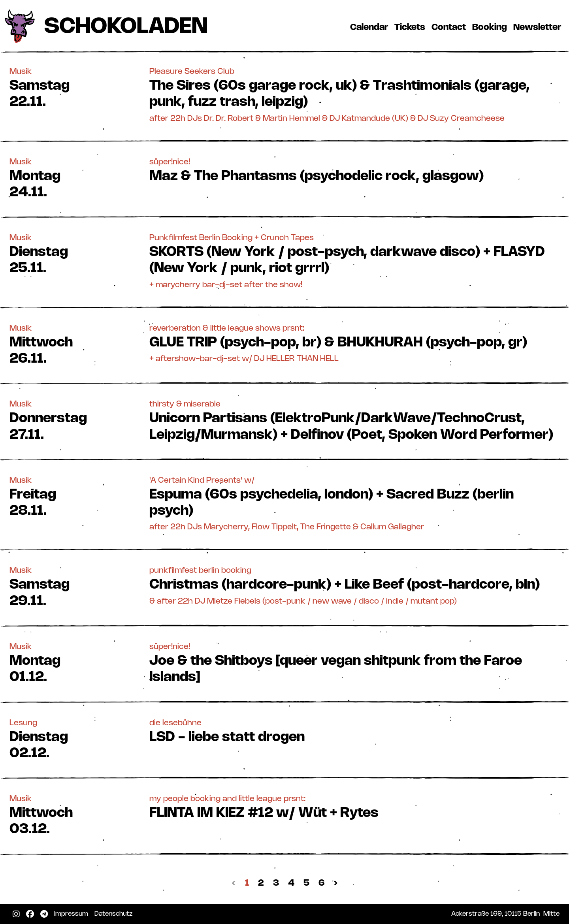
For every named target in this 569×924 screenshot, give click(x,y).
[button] (284, 95)
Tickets (411, 27)
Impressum (73, 914)
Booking (491, 27)
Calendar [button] (369, 27)
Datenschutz (115, 914)
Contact (450, 27)
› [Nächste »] (336, 883)
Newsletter (539, 27)
